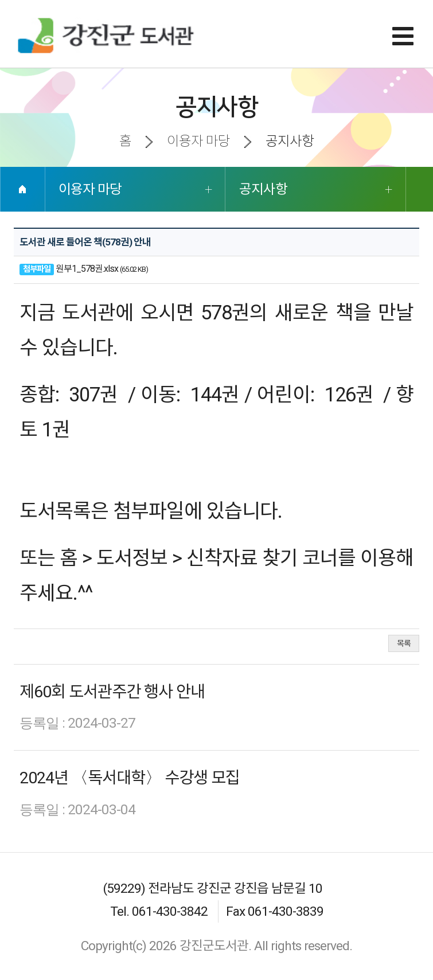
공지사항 (263, 189)
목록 (404, 643)
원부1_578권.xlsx (87, 269)
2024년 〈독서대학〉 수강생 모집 (130, 778)
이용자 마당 (90, 189)
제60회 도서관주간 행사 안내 (112, 692)
